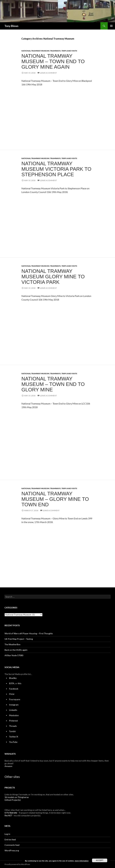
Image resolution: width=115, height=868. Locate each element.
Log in (7, 834)
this (20, 683)
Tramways (55, 51)
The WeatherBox (12, 644)
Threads (13, 726)
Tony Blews (11, 26)
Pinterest (13, 721)
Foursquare (15, 699)
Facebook (14, 689)
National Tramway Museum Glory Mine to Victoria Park (53, 277)
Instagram (14, 705)
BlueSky (13, 678)
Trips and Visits (69, 51)
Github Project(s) (13, 800)
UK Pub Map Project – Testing (19, 639)
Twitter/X (14, 737)
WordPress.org (12, 850)
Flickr (12, 694)
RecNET (8, 815)
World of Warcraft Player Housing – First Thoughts (29, 633)
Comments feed (12, 845)
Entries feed (10, 839)
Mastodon (14, 715)
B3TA (12, 683)
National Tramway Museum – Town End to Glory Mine (53, 384)
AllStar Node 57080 (14, 655)
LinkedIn (13, 710)
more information (82, 861)
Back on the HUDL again (16, 650)
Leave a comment (48, 73)
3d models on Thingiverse (17, 797)
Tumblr (13, 731)
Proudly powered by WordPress (17, 864)
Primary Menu (111, 26)
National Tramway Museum (35, 51)
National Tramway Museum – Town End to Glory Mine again (53, 61)
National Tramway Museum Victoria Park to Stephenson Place (56, 169)
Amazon (8, 766)
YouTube (13, 742)
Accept (100, 860)
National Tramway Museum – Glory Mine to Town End (55, 499)
